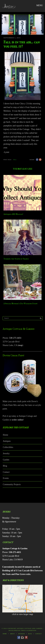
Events (6, 478)
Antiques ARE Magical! (13, 214)
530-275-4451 (15, 338)
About (12, 634)
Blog (5, 466)
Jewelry (6, 453)
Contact (6, 472)
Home (6, 435)
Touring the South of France (16, 259)
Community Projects (12, 484)
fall (15, 160)
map (20, 345)
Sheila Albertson (29, 631)
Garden (6, 460)
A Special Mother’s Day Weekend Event (20, 304)
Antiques (7, 441)
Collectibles (8, 447)
